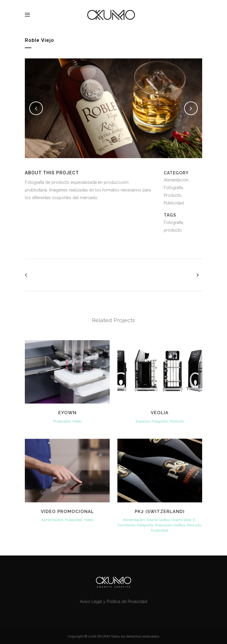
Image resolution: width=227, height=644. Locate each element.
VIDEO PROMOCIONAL (67, 512)
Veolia (160, 413)
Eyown (67, 413)
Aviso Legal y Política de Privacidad (113, 602)
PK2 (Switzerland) (160, 512)
